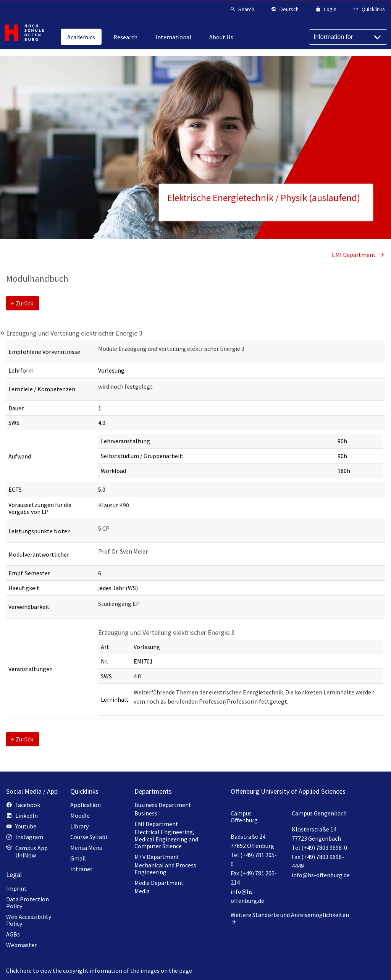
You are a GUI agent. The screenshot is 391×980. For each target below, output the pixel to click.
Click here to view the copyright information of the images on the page (99, 970)
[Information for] (348, 37)
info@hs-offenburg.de (321, 875)
